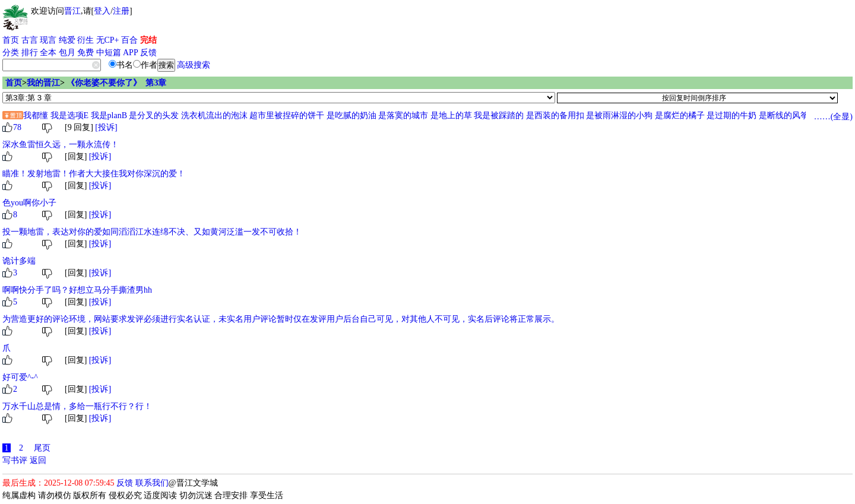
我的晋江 (43, 83)
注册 (121, 11)
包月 (67, 53)
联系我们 (152, 483)
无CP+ (108, 40)
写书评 (15, 460)
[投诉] (106, 127)
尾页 (42, 448)
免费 (85, 53)
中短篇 (109, 53)
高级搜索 (194, 65)
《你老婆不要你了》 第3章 (116, 83)
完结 (148, 40)
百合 (129, 40)
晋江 (72, 11)
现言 (48, 40)
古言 (30, 40)
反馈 (148, 53)
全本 (48, 53)
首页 (11, 40)
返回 (38, 460)
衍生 (85, 40)
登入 (102, 11)
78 (17, 127)
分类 (11, 53)
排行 (30, 53)
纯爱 (67, 40)
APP (131, 53)
